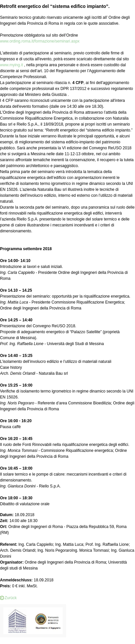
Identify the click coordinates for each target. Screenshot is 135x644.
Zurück (11, 598)
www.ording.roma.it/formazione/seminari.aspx (40, 41)
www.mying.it (12, 65)
